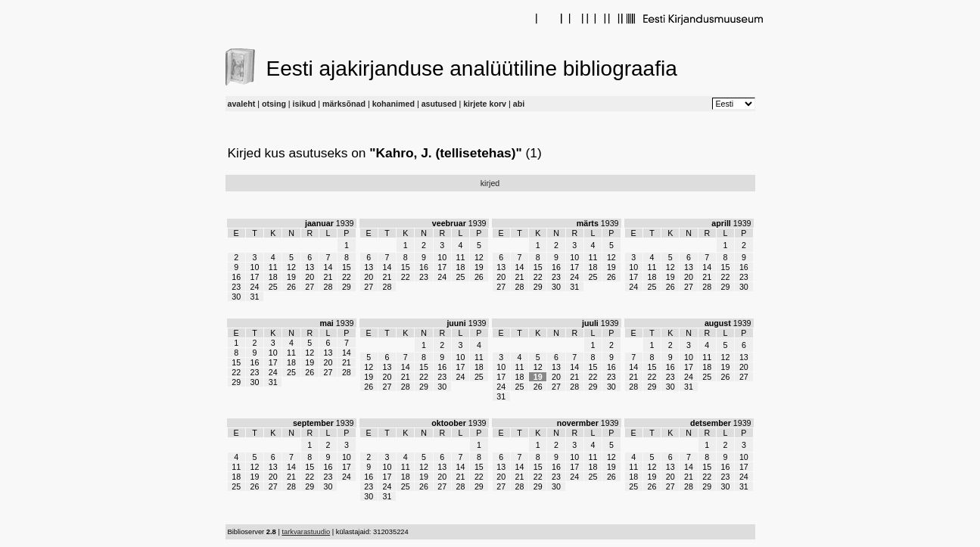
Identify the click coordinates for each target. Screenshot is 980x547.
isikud (305, 104)
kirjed (490, 183)
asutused (439, 104)
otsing (274, 104)
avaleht (242, 104)
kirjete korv (485, 104)
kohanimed (394, 104)
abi (519, 104)
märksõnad (344, 104)
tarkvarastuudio (306, 532)
